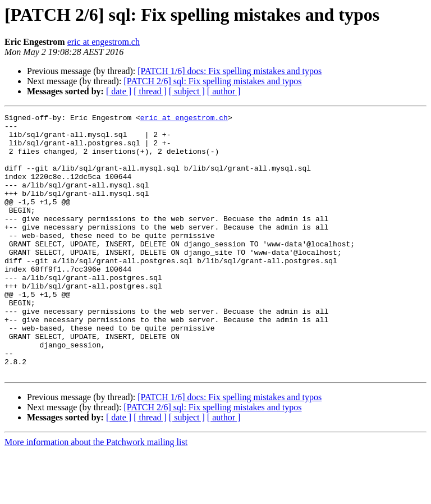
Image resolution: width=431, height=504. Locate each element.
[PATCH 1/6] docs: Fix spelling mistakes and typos (230, 71)
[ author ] (224, 91)
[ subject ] (187, 91)
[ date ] (119, 91)
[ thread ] (150, 91)
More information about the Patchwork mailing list (96, 494)
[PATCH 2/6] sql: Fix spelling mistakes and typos (212, 81)
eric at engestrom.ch (104, 42)
